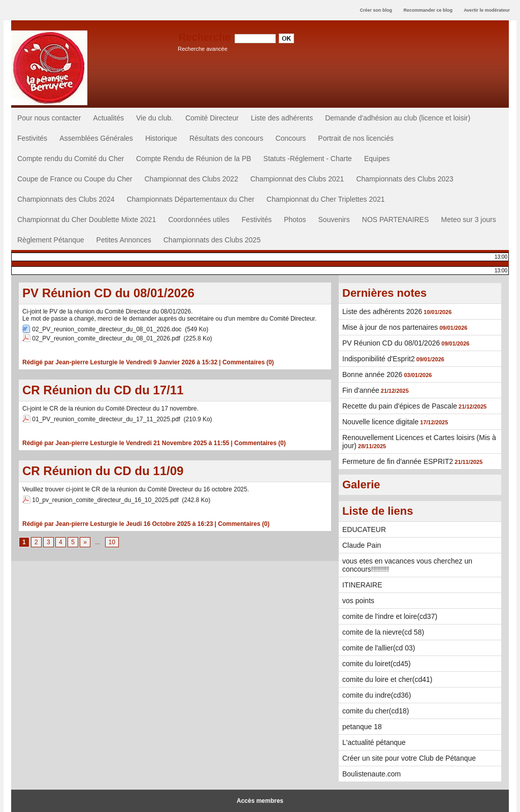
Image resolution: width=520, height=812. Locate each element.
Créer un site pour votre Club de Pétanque (409, 758)
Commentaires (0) (248, 362)
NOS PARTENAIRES (396, 220)
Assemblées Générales (96, 138)
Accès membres (260, 801)
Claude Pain (362, 545)
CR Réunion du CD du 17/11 (103, 390)
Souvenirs (334, 220)
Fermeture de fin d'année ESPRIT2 (398, 461)
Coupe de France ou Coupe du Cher (75, 179)
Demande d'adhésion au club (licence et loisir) (398, 118)
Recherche (206, 37)
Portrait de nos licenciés (356, 138)
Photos (295, 220)
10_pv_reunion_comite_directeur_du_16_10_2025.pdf (105, 500)
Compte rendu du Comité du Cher (71, 159)
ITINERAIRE (362, 585)
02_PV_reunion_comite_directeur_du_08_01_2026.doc (107, 329)
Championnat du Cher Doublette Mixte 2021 (87, 220)
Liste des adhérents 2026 (382, 311)
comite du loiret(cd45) (377, 664)
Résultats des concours (226, 138)
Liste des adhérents (282, 118)
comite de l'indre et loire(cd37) (390, 616)
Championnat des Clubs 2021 (297, 179)
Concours (290, 138)
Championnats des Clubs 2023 (404, 179)
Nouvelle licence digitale (380, 422)
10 (112, 542)
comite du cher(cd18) (376, 711)
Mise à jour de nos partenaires (390, 327)
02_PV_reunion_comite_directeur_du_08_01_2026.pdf (106, 338)
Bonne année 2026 (372, 374)
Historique (161, 138)
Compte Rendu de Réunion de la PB (193, 159)
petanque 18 (362, 727)
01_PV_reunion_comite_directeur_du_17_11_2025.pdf (106, 419)
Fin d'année (361, 390)
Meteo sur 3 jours (469, 220)
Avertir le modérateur (487, 10)
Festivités (32, 138)
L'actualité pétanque (374, 742)
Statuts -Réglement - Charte (308, 159)
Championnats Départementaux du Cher (190, 199)
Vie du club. (155, 118)
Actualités (108, 118)
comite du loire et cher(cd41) (387, 679)
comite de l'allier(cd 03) (379, 648)
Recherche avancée (203, 49)
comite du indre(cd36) (377, 695)
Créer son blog (376, 10)
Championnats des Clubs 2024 (66, 199)
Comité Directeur (212, 118)
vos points (358, 601)
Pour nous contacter (49, 118)
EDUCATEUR (364, 529)
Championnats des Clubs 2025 (212, 240)
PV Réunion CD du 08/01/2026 (108, 293)
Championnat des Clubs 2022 (191, 179)
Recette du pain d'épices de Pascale (400, 406)
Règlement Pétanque (51, 240)
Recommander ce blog (428, 10)
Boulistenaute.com (371, 774)
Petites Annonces (124, 240)
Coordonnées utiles (199, 220)
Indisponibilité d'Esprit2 (379, 359)
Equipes (377, 159)
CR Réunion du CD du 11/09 (103, 471)
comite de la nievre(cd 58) (383, 632)
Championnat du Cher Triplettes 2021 (326, 199)
